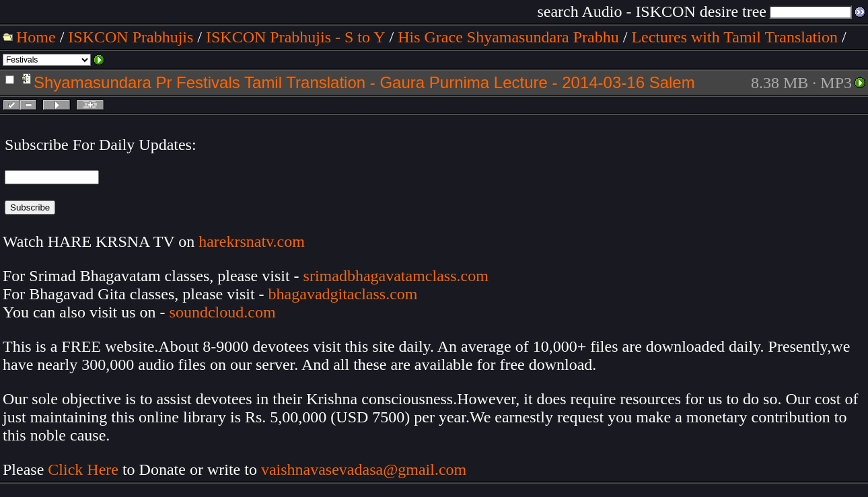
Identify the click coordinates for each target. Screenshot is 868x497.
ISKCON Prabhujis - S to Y (295, 37)
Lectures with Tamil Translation (734, 37)
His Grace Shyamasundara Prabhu (508, 37)
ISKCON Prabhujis (131, 37)
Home (36, 37)
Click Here (83, 469)
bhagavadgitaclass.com (343, 294)
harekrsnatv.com (252, 241)
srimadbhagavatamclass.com (396, 276)
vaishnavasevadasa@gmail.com (366, 469)
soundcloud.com (223, 312)
